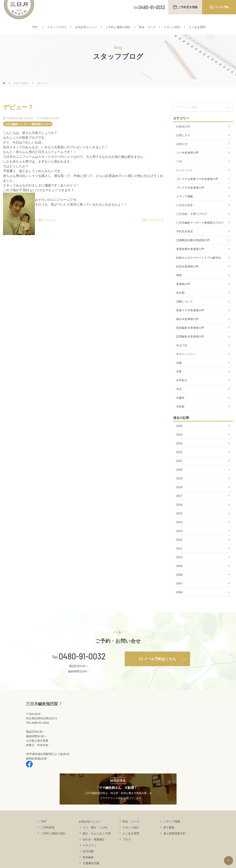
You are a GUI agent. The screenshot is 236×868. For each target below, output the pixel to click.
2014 (179, 530)
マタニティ (90, 853)
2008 (179, 582)
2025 (179, 434)
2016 (179, 512)
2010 (179, 565)
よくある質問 (197, 29)
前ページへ (47, 228)
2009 (179, 574)
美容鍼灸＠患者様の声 (190, 335)
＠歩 (179, 397)
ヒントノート (185, 178)
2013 (179, 539)
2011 (179, 556)
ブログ (127, 847)
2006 (179, 600)
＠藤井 (180, 406)
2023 (179, 451)
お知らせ (182, 152)
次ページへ (151, 228)
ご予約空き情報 (188, 7)
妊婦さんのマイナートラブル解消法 (198, 265)
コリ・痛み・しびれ (95, 835)
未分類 (180, 300)
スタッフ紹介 (172, 29)
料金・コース (147, 29)
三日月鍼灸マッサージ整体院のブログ (28, 132)
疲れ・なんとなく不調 (97, 841)
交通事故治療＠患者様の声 (193, 248)
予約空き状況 (185, 239)
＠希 (179, 379)
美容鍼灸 (88, 865)
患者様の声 (183, 292)
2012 (179, 547)
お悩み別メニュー (86, 29)
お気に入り (183, 143)
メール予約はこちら (160, 666)
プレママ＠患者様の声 (190, 195)
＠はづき (182, 353)
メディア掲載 (185, 204)
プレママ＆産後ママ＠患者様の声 (197, 187)
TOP (35, 29)
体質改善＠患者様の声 (190, 257)
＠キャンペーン (186, 362)
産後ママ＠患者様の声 (190, 318)
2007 (179, 591)
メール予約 (222, 7)
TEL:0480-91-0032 (38, 730)
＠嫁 (179, 371)
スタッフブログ (57, 29)
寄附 (179, 283)
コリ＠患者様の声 (187, 160)
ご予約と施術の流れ (118, 29)
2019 (179, 486)
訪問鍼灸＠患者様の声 (190, 344)
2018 (179, 495)
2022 (179, 460)
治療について (185, 309)
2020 (179, 477)
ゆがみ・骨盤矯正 (94, 847)
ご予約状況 (48, 835)
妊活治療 (88, 859)
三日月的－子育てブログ (192, 222)
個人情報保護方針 (175, 841)
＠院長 (180, 414)
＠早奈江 (182, 388)
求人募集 (169, 835)
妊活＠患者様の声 (187, 274)
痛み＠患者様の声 (187, 327)
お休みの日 (183, 134)
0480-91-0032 (82, 664)
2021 (179, 469)
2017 (179, 504)
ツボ (179, 169)
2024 (179, 442)
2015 (179, 521)
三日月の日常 (185, 213)
